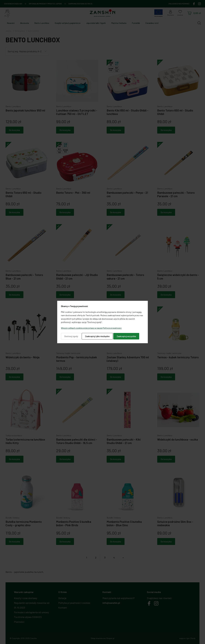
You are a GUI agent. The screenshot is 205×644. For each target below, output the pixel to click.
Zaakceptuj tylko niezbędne (97, 336)
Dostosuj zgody (71, 336)
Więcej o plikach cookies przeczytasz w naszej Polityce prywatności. (91, 328)
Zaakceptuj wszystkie (126, 336)
